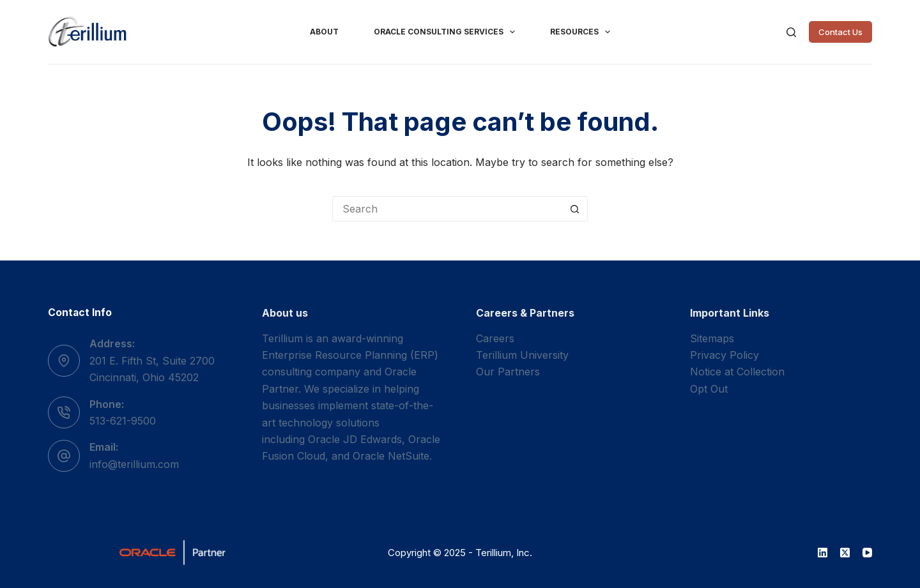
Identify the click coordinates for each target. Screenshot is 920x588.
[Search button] (575, 209)
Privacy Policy (724, 355)
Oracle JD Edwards (355, 439)
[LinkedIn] (823, 553)
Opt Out (709, 389)
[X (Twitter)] (845, 553)
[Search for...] (447, 209)
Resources (583, 32)
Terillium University (522, 355)
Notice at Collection (737, 372)
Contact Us (840, 32)
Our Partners (508, 372)
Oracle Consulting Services (447, 32)
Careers (495, 338)
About (324, 32)
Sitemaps (712, 338)
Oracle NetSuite (391, 456)
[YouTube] (867, 553)
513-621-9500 (123, 421)
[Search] (791, 32)
